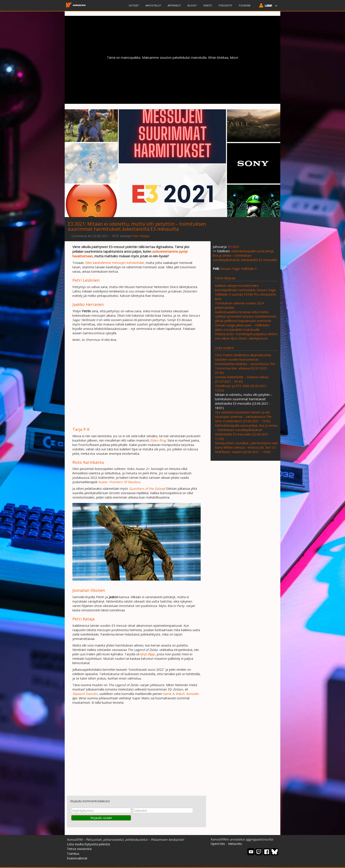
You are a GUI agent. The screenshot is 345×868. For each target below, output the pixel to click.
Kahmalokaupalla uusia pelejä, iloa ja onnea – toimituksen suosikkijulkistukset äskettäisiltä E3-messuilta (245, 255)
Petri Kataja (141, 236)
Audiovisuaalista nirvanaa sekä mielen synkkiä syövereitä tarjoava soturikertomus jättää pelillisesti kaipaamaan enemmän (246, 316)
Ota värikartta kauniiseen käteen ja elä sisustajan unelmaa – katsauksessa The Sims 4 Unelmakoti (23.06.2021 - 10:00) (243, 417)
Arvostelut (153, 5)
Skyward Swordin (85, 694)
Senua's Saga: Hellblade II (239, 269)
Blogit (192, 5)
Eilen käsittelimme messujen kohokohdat (115, 263)
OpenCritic (218, 844)
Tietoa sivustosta (79, 849)
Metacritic (235, 844)
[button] (267, 6)
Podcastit (226, 5)
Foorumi (245, 5)
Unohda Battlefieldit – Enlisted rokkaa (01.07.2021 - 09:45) (242, 379)
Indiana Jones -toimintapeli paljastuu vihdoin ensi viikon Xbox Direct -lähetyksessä (246, 336)
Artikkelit (174, 5)
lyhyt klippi (148, 654)
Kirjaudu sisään (101, 818)
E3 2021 (76, 224)
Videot (208, 5)
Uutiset (134, 5)
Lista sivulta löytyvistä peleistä (88, 844)
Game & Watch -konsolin (181, 694)
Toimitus (73, 854)
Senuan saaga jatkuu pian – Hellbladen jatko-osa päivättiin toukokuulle (242, 327)
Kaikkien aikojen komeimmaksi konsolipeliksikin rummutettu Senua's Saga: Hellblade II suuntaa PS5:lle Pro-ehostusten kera (246, 292)
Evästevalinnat (77, 858)
